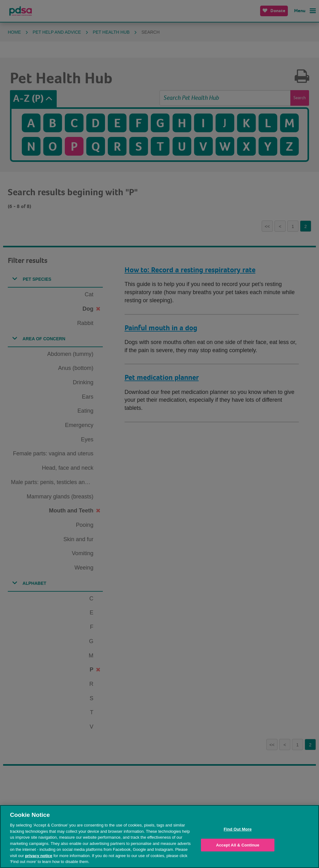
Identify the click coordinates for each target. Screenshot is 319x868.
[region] (159, 836)
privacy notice (38, 856)
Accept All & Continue (238, 845)
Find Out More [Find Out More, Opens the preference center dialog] (238, 829)
